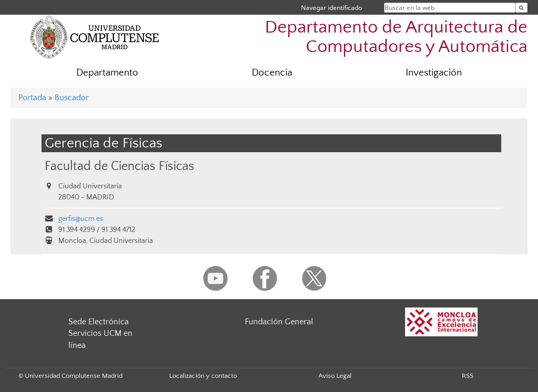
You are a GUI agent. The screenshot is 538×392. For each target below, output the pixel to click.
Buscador (72, 98)
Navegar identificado (332, 8)
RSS (468, 376)
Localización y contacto (203, 376)
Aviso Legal (335, 376)
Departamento (107, 73)
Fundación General (279, 322)
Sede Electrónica (99, 322)
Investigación (434, 73)
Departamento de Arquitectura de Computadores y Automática (396, 37)
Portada (32, 98)
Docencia (272, 73)
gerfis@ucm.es (81, 219)
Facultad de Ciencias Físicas (120, 166)
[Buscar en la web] (521, 8)
